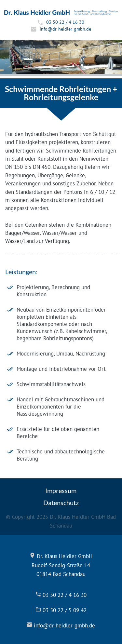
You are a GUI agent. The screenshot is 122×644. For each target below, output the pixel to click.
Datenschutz (61, 503)
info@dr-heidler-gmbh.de (65, 29)
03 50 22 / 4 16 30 (65, 22)
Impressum (61, 490)
